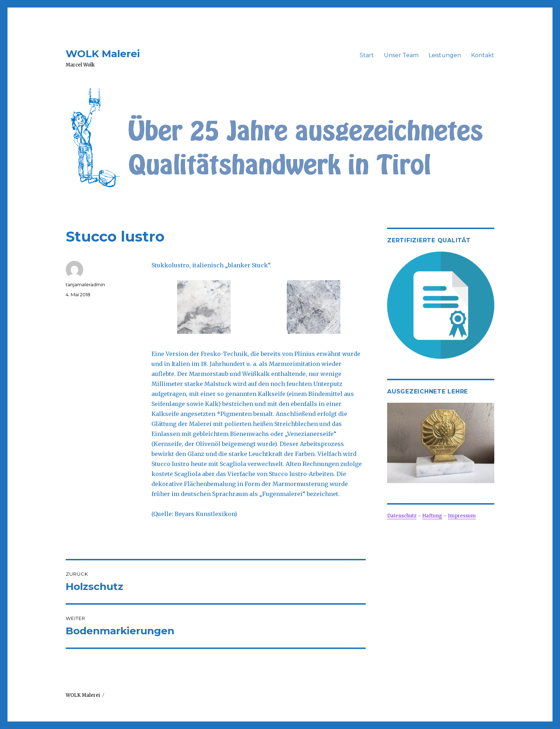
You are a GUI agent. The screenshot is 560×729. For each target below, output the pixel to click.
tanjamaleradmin (85, 284)
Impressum (462, 516)
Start (367, 55)
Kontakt (483, 55)
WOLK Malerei (103, 54)
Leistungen (445, 55)
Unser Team (401, 55)
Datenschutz (402, 516)
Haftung (432, 516)
